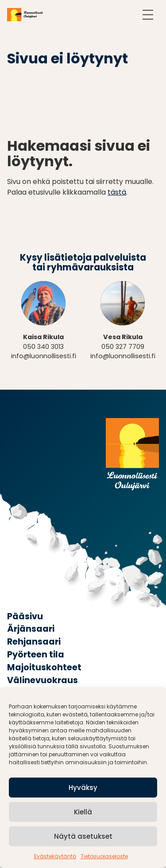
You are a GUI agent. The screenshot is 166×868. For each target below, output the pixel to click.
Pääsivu (25, 616)
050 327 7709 (123, 347)
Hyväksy (83, 788)
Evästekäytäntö (55, 856)
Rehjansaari (34, 642)
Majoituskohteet (44, 667)
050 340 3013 (43, 347)
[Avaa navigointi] (148, 15)
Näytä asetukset (83, 836)
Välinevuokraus (42, 680)
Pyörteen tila (36, 655)
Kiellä (83, 812)
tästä (117, 192)
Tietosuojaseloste (104, 856)
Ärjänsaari (31, 629)
